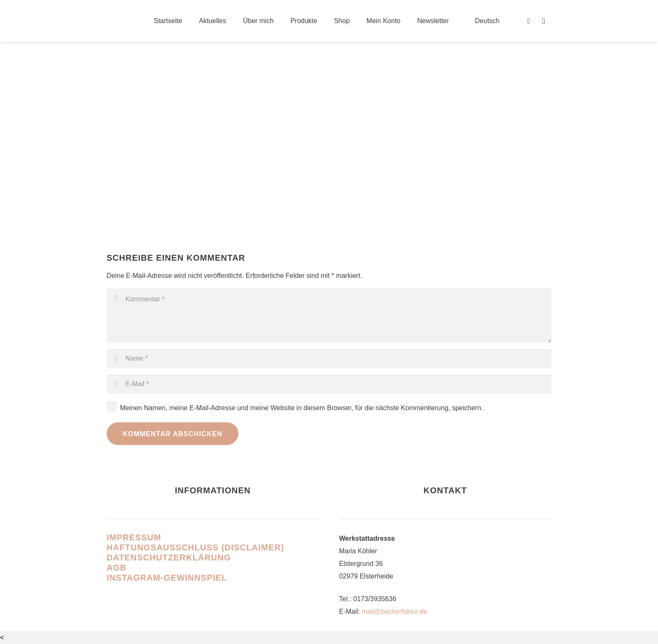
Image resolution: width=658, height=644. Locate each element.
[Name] (329, 359)
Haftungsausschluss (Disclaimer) (195, 547)
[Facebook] (529, 21)
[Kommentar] (329, 316)
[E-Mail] (329, 384)
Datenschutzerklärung (169, 558)
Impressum (134, 537)
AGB (116, 568)
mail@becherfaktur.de (394, 611)
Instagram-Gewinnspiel (167, 578)
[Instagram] (544, 21)
